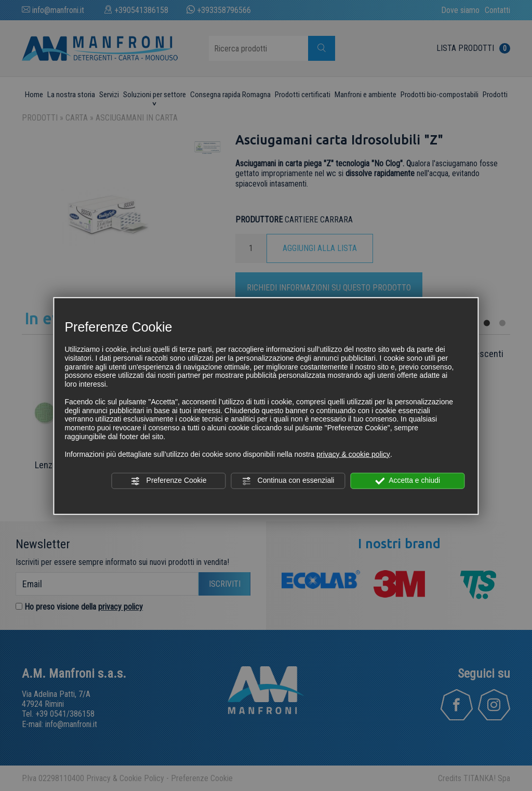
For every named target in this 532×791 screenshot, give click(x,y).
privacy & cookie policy (353, 454)
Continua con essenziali (288, 481)
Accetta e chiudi (408, 481)
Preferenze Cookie (169, 481)
